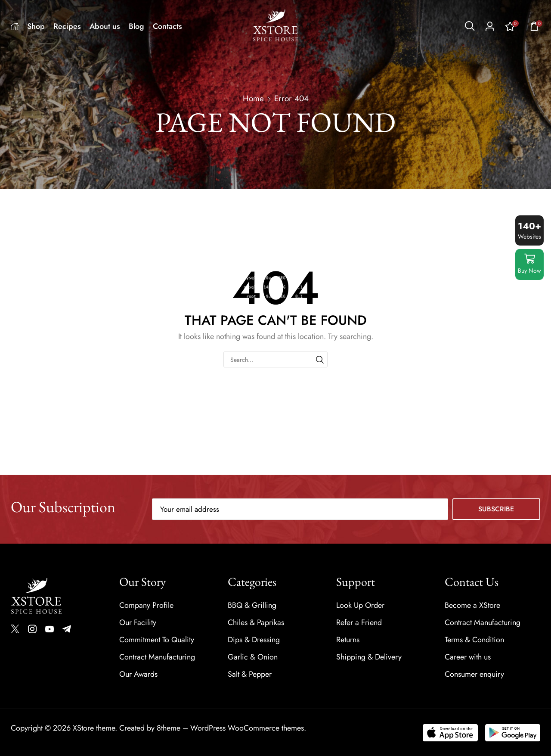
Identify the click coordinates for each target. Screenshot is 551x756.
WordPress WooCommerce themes (247, 728)
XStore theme (94, 728)
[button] (470, 26)
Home (253, 99)
